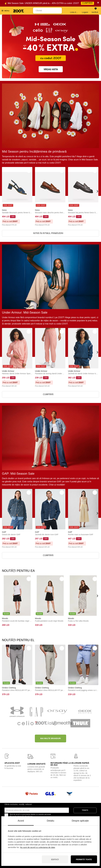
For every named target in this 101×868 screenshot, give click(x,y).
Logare (85, 11)
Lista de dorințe (75, 11)
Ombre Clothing (9, 688)
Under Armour (8, 371)
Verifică (95, 10)
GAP (4, 532)
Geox (4, 210)
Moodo (5, 618)
